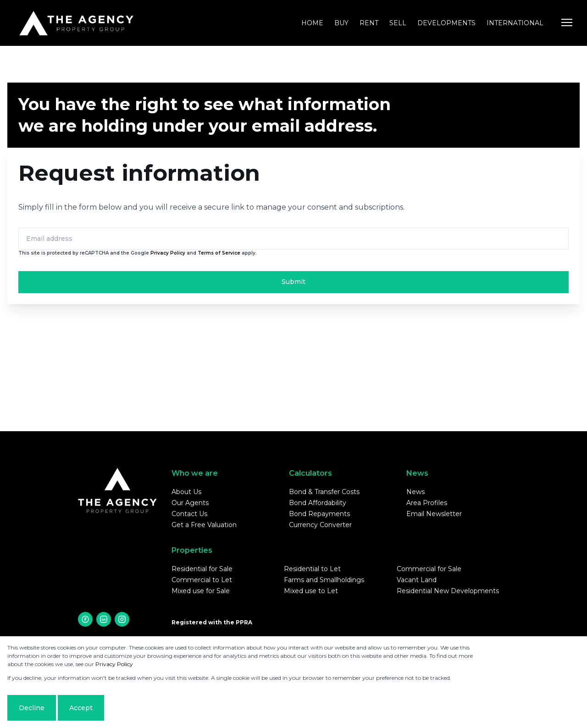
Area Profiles (427, 503)
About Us (186, 492)
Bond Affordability (318, 503)
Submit (293, 282)
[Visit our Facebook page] (85, 619)
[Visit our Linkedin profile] (104, 619)
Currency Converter (320, 525)
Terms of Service (219, 253)
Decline (32, 708)
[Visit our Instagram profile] (122, 619)
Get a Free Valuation (204, 525)
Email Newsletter (434, 514)
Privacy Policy (168, 253)
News (415, 492)
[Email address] (293, 239)
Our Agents (190, 503)
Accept (81, 708)
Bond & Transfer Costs (324, 492)
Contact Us (189, 514)
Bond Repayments (319, 514)
